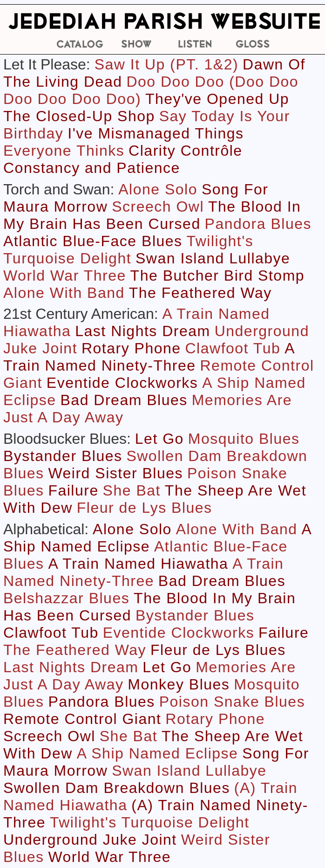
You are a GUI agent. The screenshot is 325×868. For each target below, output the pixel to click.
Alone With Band (64, 293)
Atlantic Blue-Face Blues (93, 241)
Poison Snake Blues (232, 702)
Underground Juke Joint (90, 840)
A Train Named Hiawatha (138, 564)
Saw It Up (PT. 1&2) (166, 64)
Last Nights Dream (142, 331)
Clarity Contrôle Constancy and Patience (123, 159)
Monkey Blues (179, 684)
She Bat (132, 490)
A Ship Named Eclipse (158, 753)
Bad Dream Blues (124, 400)
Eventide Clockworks (122, 383)
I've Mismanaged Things (156, 133)
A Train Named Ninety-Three (149, 357)
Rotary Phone (131, 348)
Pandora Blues (258, 224)
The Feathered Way (200, 293)
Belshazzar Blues (66, 598)
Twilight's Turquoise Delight (128, 250)
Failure (73, 490)
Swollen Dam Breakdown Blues (117, 788)
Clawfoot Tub (233, 348)
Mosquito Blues (244, 439)
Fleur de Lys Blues (145, 508)
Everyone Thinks (64, 151)
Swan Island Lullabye (213, 258)
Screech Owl (158, 207)
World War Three (65, 276)
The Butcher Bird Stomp (217, 276)
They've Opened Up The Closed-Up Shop (146, 107)
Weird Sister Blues (115, 473)
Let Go (159, 439)
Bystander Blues (63, 456)
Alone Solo (158, 189)
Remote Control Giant (82, 719)
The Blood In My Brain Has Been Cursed (152, 215)
